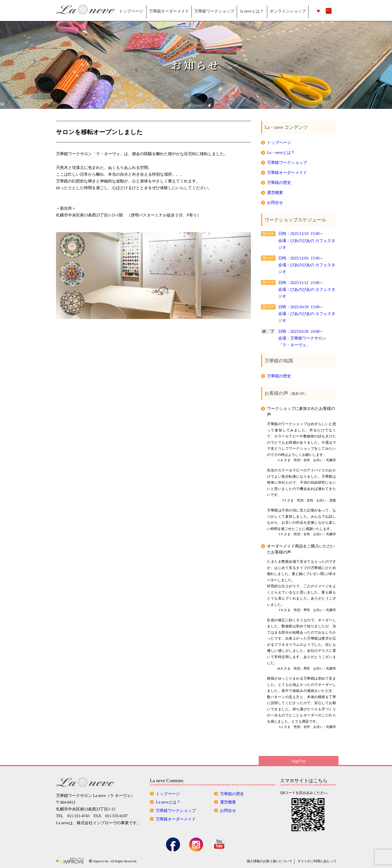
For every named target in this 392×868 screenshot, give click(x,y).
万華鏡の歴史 (279, 183)
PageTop (299, 761)
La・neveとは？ (281, 153)
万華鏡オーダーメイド (169, 11)
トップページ (131, 11)
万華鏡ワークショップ (214, 11)
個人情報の (269, 861)
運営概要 (275, 193)
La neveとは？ (168, 802)
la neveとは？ (252, 11)
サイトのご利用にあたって (317, 861)
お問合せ (275, 203)
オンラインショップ (288, 11)
